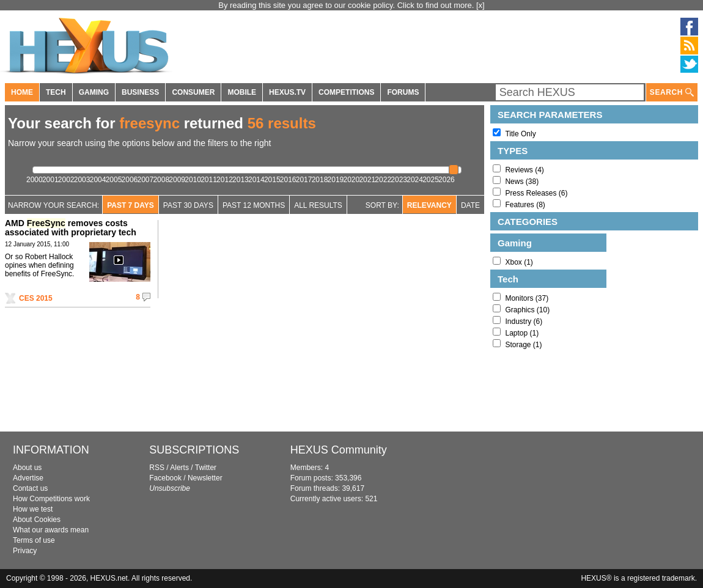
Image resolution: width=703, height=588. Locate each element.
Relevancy (429, 205)
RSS (157, 468)
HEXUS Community (339, 450)
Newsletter (205, 478)
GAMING (94, 92)
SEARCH (672, 93)
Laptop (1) (522, 333)
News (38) (522, 182)
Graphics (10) (527, 310)
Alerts (179, 468)
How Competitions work (51, 499)
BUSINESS (140, 92)
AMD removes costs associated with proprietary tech (71, 228)
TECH (56, 92)
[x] (480, 5)
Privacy (25, 551)
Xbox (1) (519, 262)
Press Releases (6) (536, 193)
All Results (318, 205)
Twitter (206, 468)
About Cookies (37, 520)
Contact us (30, 488)
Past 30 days (188, 205)
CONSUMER (193, 92)
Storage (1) (523, 345)
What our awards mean (51, 530)
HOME (22, 92)
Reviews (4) (524, 170)
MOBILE (242, 92)
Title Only (520, 134)
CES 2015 (36, 298)
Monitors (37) (527, 298)
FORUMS (403, 92)
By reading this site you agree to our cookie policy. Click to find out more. (347, 5)
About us (27, 468)
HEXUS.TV (287, 92)
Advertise (28, 478)
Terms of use (34, 540)
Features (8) (525, 205)
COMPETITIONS (346, 92)
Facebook (165, 478)
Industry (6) (524, 322)
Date (470, 205)
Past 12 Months (254, 205)
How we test (33, 509)
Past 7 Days (131, 205)
